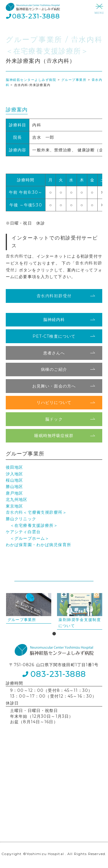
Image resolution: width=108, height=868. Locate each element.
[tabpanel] (29, 608)
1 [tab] (54, 634)
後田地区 (14, 467)
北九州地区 (17, 499)
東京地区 (14, 506)
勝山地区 (14, 487)
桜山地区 (14, 480)
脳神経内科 (54, 320)
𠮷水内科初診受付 (54, 296)
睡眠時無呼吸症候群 (54, 436)
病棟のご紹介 (54, 369)
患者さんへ (54, 353)
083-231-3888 (36, 16)
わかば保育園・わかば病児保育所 (38, 545)
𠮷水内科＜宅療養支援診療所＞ (36, 512)
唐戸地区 (14, 493)
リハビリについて (54, 402)
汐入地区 (14, 474)
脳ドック (54, 419)
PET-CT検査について (54, 336)
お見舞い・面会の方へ (54, 386)
